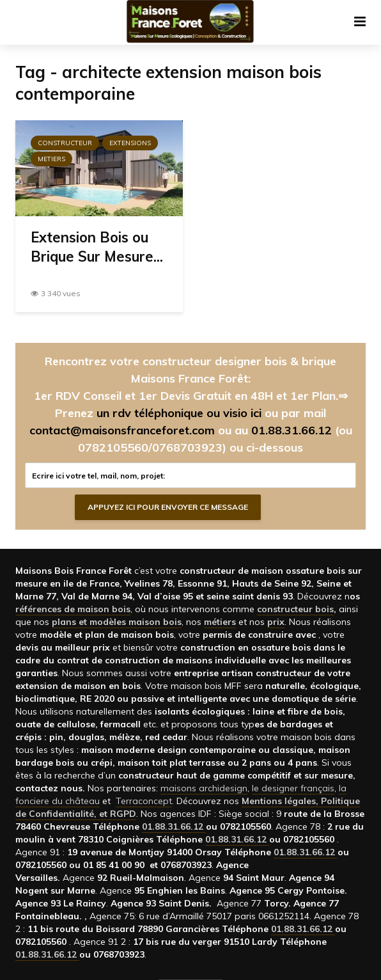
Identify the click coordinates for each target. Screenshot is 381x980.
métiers (220, 622)
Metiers (51, 159)
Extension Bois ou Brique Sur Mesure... (97, 247)
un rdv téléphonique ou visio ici (179, 413)
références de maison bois (73, 609)
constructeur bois (295, 609)
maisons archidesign (204, 788)
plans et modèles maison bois (117, 622)
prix (276, 622)
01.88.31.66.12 (292, 430)
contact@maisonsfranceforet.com (122, 430)
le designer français (293, 788)
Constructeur (65, 143)
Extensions (130, 143)
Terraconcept (144, 801)
